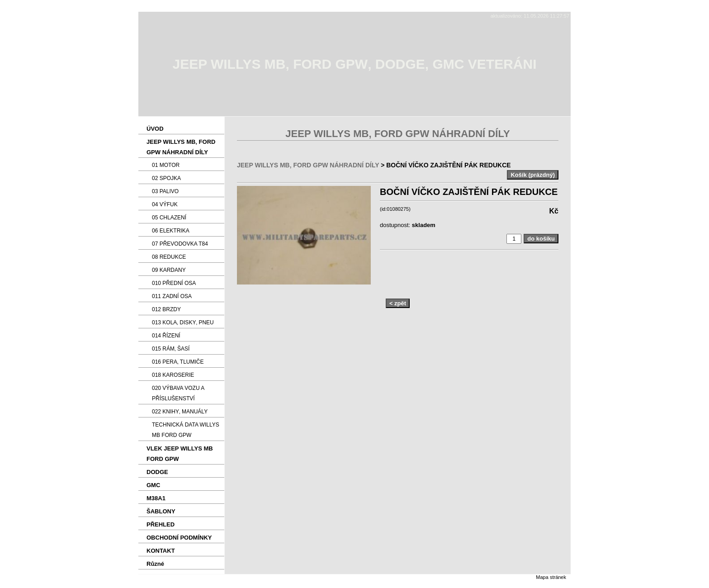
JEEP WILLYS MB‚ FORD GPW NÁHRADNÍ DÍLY (308, 165)
